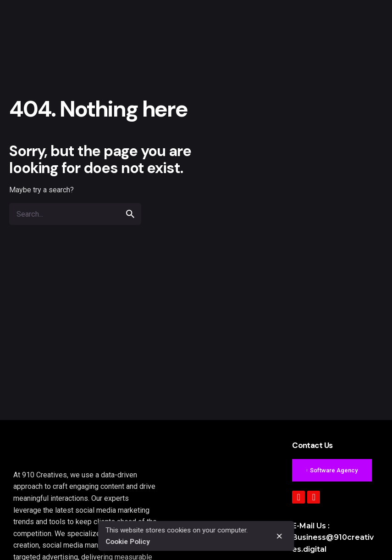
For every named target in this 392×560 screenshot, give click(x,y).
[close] (279, 536)
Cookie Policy (128, 542)
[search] (130, 214)
